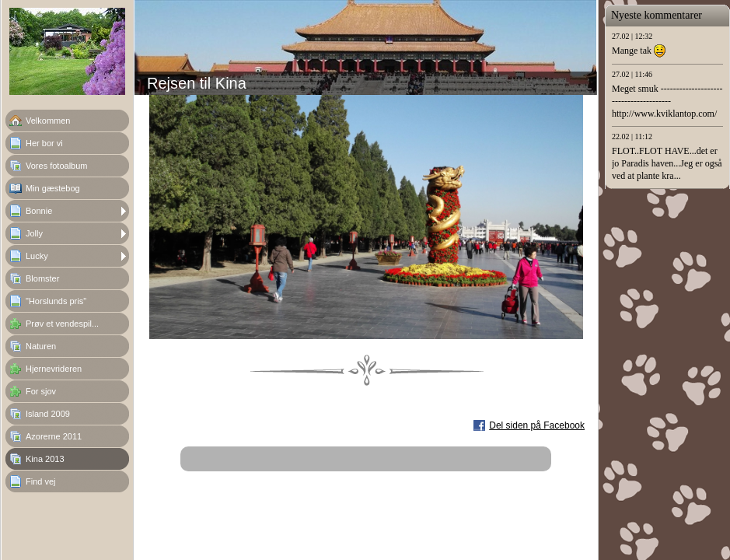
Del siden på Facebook (537, 425)
